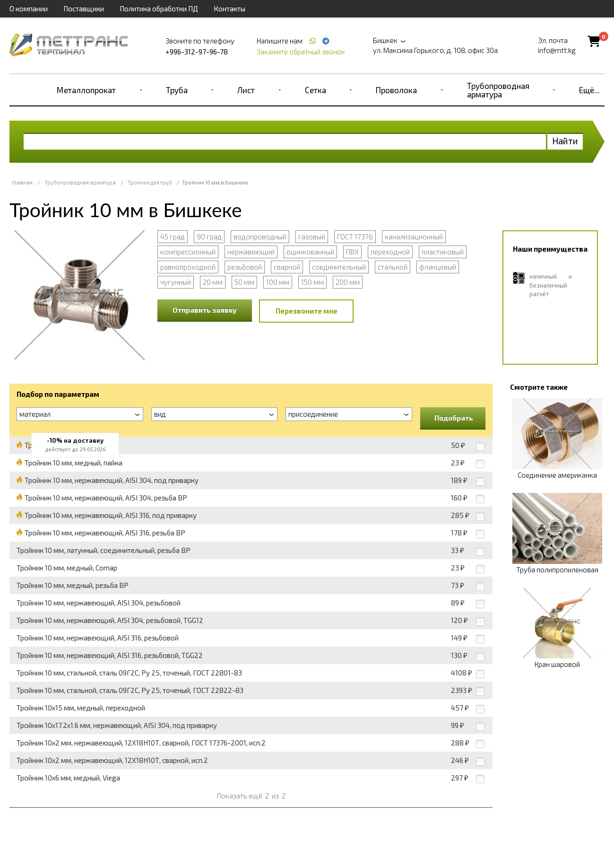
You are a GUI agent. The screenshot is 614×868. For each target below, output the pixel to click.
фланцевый (438, 267)
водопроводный (260, 237)
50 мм (244, 282)
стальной (393, 267)
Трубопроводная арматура (498, 90)
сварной (287, 267)
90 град (209, 237)
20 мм (213, 282)
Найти (565, 141)
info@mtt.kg (557, 50)
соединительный (339, 267)
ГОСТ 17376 (355, 237)
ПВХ (352, 252)
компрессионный (188, 252)
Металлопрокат (86, 90)
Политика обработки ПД (159, 9)
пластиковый (443, 252)
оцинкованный (310, 252)
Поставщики (84, 9)
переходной (390, 252)
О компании (29, 9)
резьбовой (245, 267)
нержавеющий (251, 252)
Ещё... (589, 90)
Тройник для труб (150, 182)
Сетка (316, 90)
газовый (312, 237)
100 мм (278, 282)
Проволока (396, 90)
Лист (246, 90)
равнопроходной (188, 267)
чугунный (176, 282)
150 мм (312, 282)
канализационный (414, 237)
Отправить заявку (205, 310)
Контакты (229, 9)
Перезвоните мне (307, 311)
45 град (173, 237)
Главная (22, 182)
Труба (177, 90)
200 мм (348, 282)
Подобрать (454, 418)
